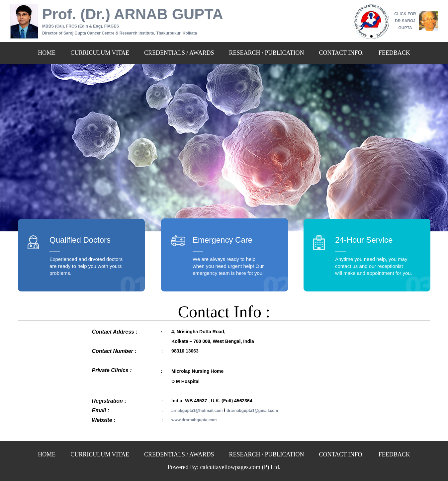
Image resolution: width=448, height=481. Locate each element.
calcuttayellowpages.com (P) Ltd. (240, 467)
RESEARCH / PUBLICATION (267, 53)
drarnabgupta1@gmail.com (252, 411)
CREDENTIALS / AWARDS (179, 53)
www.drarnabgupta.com (194, 420)
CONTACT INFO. (341, 53)
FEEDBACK (394, 53)
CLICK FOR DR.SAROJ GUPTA (405, 21)
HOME (47, 53)
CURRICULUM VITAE (100, 53)
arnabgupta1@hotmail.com (197, 411)
